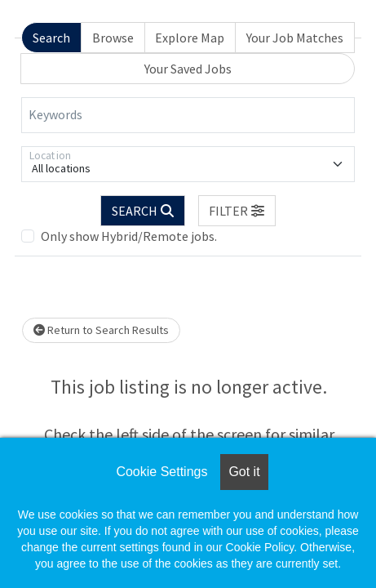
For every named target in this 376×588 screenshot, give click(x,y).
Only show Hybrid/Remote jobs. (129, 236)
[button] (237, 211)
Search (51, 38)
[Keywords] (188, 115)
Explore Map (190, 38)
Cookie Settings (161, 472)
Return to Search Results (101, 330)
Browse (113, 38)
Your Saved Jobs (188, 69)
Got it (244, 472)
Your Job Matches (295, 38)
